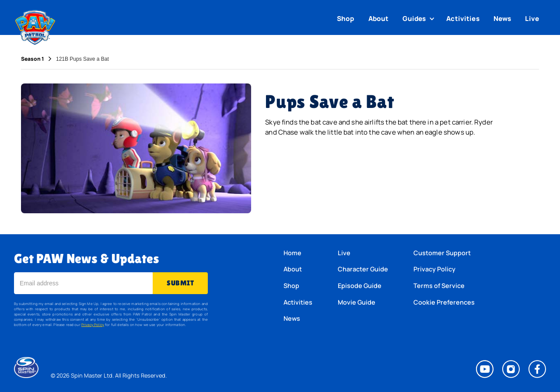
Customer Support (442, 253)
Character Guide (363, 269)
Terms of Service (439, 286)
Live (532, 19)
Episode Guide (360, 286)
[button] (420, 19)
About (379, 19)
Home (292, 253)
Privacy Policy (93, 324)
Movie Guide (357, 302)
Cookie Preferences (444, 302)
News (502, 19)
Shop (346, 19)
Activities (463, 19)
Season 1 (32, 59)
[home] (35, 25)
